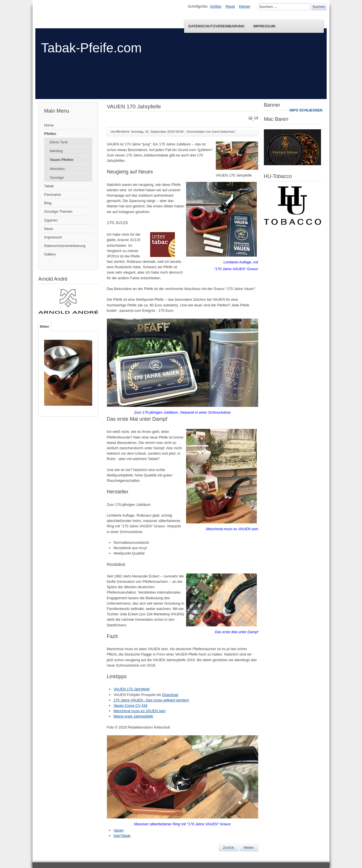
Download (170, 695)
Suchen (319, 7)
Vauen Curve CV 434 (130, 705)
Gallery (50, 254)
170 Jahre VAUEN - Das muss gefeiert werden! (151, 700)
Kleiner (245, 6)
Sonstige (57, 178)
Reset (230, 6)
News (49, 229)
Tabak (49, 186)
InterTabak (122, 836)
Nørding (56, 151)
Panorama (52, 195)
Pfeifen (50, 134)
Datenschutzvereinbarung (216, 26)
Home (49, 125)
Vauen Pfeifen (62, 160)
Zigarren (51, 220)
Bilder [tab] (45, 326)
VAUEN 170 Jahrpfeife (132, 689)
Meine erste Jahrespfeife (133, 716)
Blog (48, 203)
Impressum (264, 26)
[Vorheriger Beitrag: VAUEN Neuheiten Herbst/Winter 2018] (228, 848)
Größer (216, 6)
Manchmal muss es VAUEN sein (139, 711)
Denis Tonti (59, 142)
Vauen (118, 830)
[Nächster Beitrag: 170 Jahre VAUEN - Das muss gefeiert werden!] (249, 848)
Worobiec (57, 169)
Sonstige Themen (58, 211)
